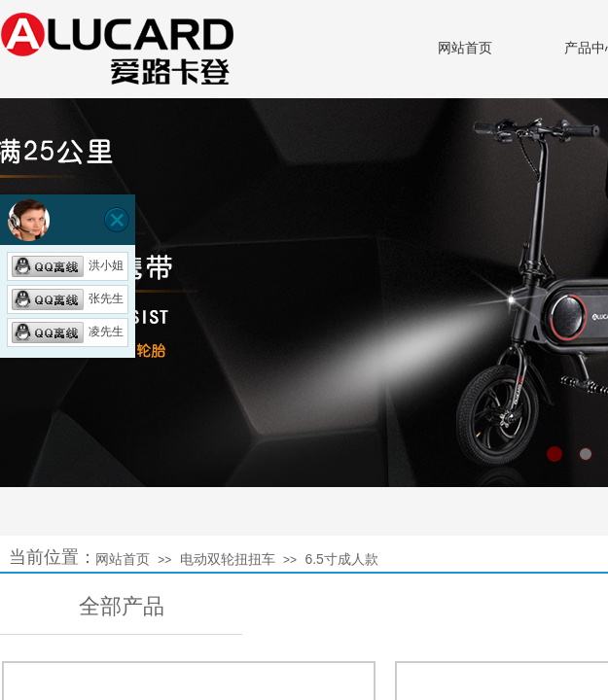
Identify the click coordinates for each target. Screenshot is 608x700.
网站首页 (465, 48)
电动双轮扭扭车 (228, 559)
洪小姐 (68, 265)
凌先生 (68, 332)
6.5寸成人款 (341, 559)
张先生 (68, 298)
